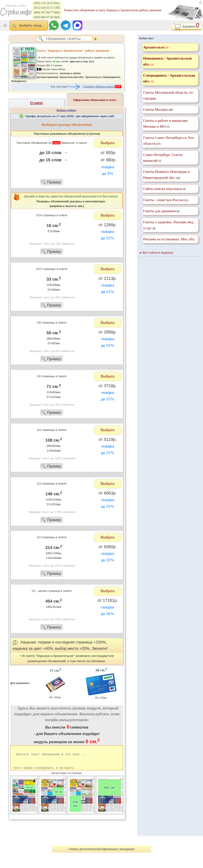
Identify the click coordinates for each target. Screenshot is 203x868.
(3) (169, 225)
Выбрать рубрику (66, 110)
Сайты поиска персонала (163, 189)
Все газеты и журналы (158, 252)
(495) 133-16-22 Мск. (47, 3)
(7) (166, 123)
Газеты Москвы (155, 109)
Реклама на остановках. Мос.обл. (169, 239)
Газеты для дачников (159, 211)
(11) (166, 200)
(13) (166, 175)
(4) (161, 211)
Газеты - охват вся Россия (163, 200)
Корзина (187, 27)
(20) (158, 109)
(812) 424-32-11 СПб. (47, 8)
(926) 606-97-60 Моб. (47, 17)
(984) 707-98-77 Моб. (47, 12)
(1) (165, 189)
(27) (169, 141)
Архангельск (154, 47)
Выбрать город (29, 26)
